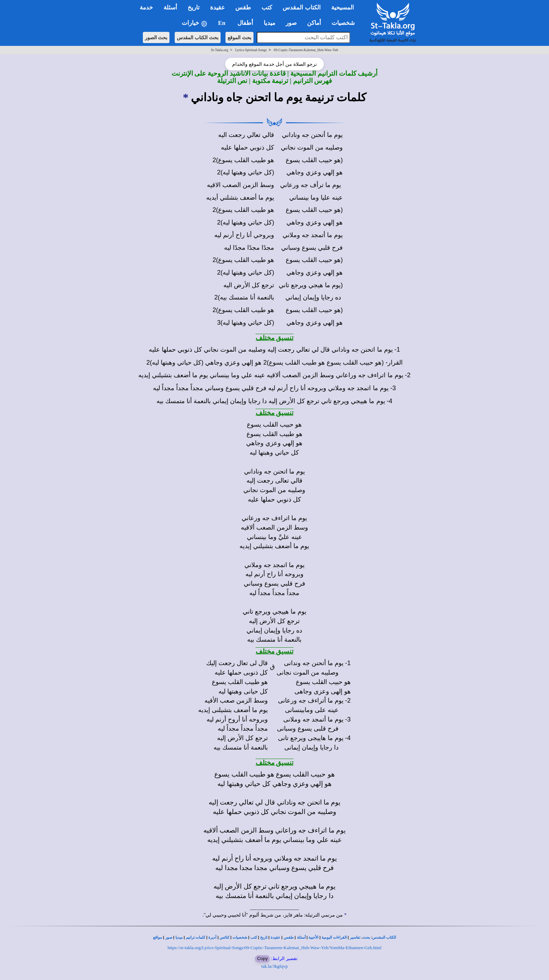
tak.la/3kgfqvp (274, 966)
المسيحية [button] (343, 8)
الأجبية (313, 937)
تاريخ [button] (194, 8)
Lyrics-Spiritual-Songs (251, 50)
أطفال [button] (245, 23)
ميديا (179, 937)
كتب (254, 937)
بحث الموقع (239, 37)
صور (169, 937)
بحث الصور (156, 37)
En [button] (223, 23)
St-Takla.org (219, 50)
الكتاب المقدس (384, 937)
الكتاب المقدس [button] (301, 8)
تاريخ (264, 937)
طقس (289, 937)
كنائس (224, 937)
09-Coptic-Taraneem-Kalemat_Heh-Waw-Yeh (306, 50)
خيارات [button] (195, 23)
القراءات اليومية (334, 937)
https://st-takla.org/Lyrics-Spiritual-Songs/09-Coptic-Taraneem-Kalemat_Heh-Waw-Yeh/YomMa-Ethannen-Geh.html (274, 948)
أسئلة (301, 937)
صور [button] (291, 23)
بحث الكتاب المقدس (198, 37)
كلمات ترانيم (196, 937)
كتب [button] (267, 8)
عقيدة (276, 937)
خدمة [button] (146, 8)
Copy (262, 958)
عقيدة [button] (217, 8)
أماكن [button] (314, 23)
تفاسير (355, 937)
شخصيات (240, 937)
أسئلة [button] (170, 8)
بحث (366, 937)
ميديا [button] (269, 23)
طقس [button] (243, 8)
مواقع (158, 937)
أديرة (212, 937)
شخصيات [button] (345, 23)
